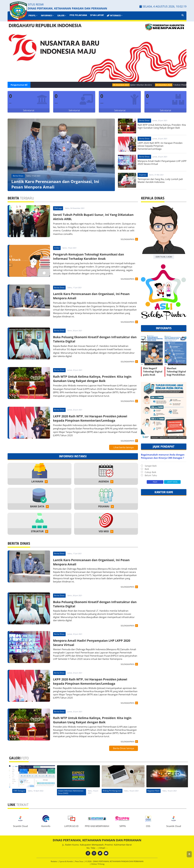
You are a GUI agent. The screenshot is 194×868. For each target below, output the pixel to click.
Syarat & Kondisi (66, 861)
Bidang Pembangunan (155, 791)
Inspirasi (143, 175)
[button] (189, 854)
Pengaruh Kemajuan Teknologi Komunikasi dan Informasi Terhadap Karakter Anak (89, 256)
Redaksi (54, 861)
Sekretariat (29, 110)
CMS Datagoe (17, 791)
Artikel (57, 248)
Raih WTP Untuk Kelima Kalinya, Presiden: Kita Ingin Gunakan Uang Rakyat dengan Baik (92, 379)
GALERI (62, 16)
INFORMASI (48, 16)
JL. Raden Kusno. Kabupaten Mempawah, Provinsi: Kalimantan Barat (97, 845)
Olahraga (58, 208)
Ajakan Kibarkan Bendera (147, 85)
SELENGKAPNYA (128, 239)
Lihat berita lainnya (124, 447)
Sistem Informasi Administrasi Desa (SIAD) (113, 792)
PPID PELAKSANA (78, 15)
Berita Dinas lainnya (124, 748)
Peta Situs (79, 861)
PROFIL (33, 16)
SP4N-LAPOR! (97, 15)
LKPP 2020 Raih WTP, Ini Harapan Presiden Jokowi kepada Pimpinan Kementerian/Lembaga (90, 418)
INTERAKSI (115, 16)
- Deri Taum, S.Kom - (164, 257)
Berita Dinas (18, 176)
